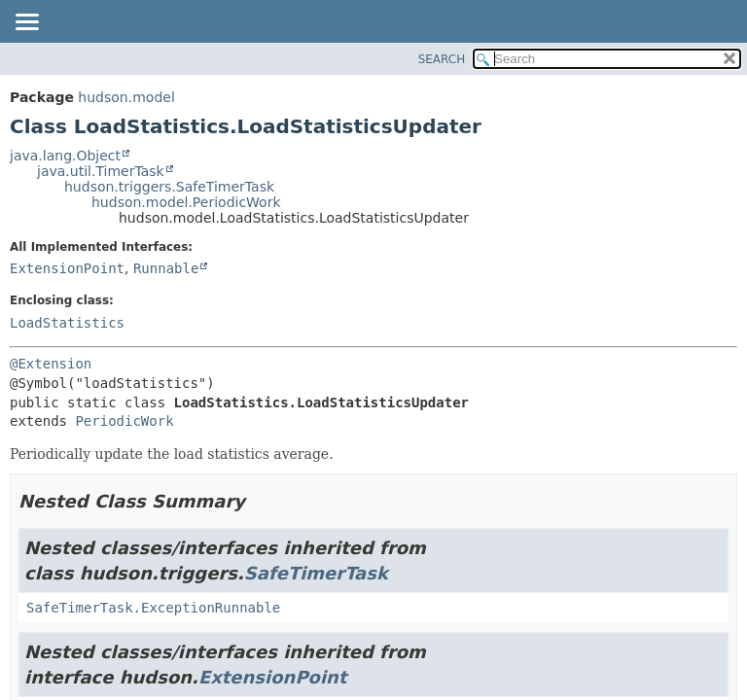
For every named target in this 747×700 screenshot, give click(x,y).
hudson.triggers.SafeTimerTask (169, 187)
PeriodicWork (124, 421)
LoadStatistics (67, 323)
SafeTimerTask (316, 573)
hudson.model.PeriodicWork (186, 202)
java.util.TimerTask (101, 171)
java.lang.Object (65, 156)
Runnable (166, 268)
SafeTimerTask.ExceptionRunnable (153, 608)
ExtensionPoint (67, 268)
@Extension (51, 364)
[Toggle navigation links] (26, 23)
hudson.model (126, 97)
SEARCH (442, 59)
